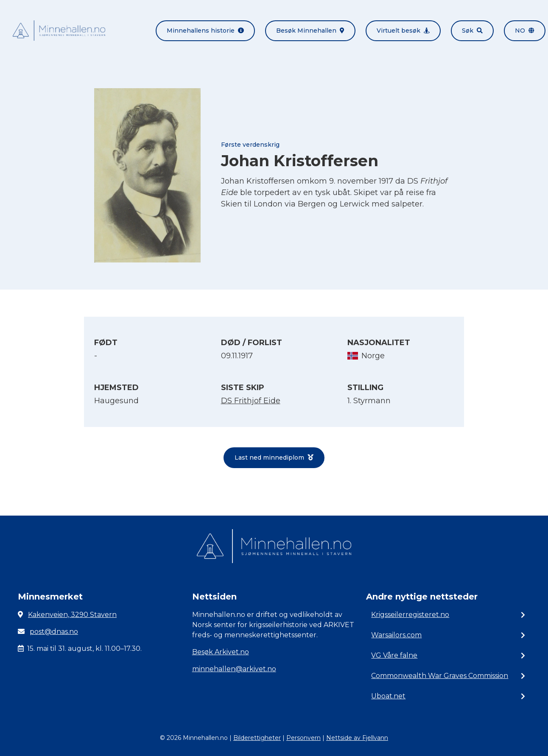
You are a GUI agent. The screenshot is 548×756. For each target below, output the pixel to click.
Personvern (303, 738)
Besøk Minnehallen (310, 31)
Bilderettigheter (257, 738)
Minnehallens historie (205, 31)
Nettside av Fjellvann (357, 738)
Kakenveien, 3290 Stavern (72, 615)
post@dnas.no (54, 632)
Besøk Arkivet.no (221, 652)
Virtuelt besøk (403, 31)
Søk (472, 31)
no (525, 31)
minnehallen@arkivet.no (234, 669)
